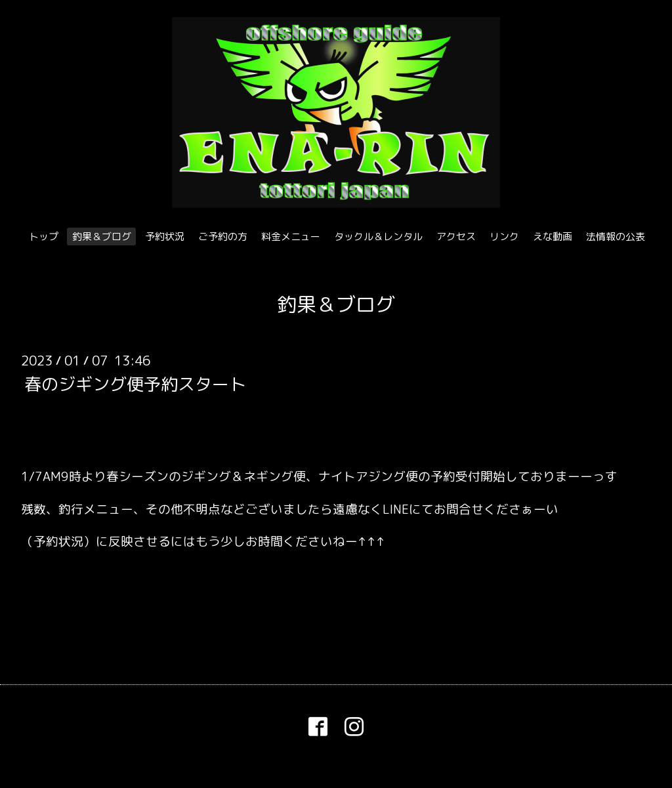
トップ (44, 237)
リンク (504, 237)
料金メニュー (291, 237)
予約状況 (165, 237)
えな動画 (553, 237)
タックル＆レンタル (378, 237)
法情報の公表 (616, 237)
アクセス (456, 237)
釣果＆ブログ (102, 237)
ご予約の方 (223, 237)
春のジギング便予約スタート (135, 383)
